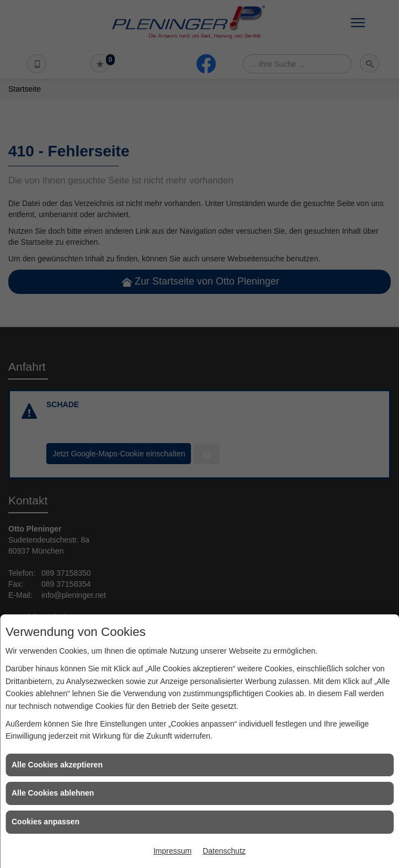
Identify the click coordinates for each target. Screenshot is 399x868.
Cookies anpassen (46, 822)
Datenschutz (224, 851)
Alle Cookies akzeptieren (57, 765)
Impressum (172, 851)
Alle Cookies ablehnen (53, 793)
